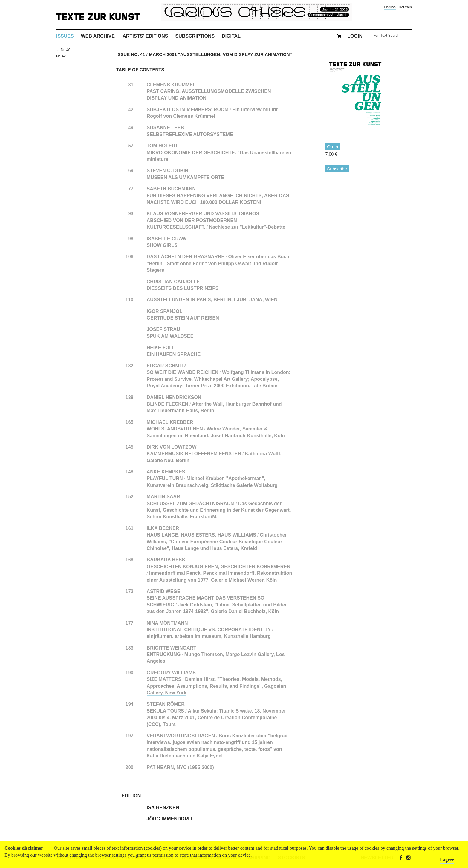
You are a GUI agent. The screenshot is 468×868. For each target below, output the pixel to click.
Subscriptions (195, 36)
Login (355, 36)
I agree (447, 860)
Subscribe (337, 169)
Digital (231, 36)
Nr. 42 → (63, 56)
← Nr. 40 (63, 50)
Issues (65, 36)
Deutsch (405, 7)
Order (333, 147)
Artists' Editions (145, 36)
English (390, 7)
